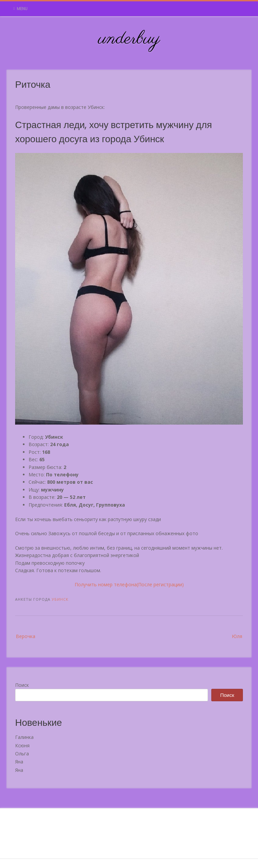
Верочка (26, 636)
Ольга (22, 754)
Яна (19, 762)
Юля (237, 636)
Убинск (60, 599)
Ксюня (22, 745)
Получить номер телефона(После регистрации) (129, 584)
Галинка (24, 737)
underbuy (129, 39)
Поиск (22, 685)
